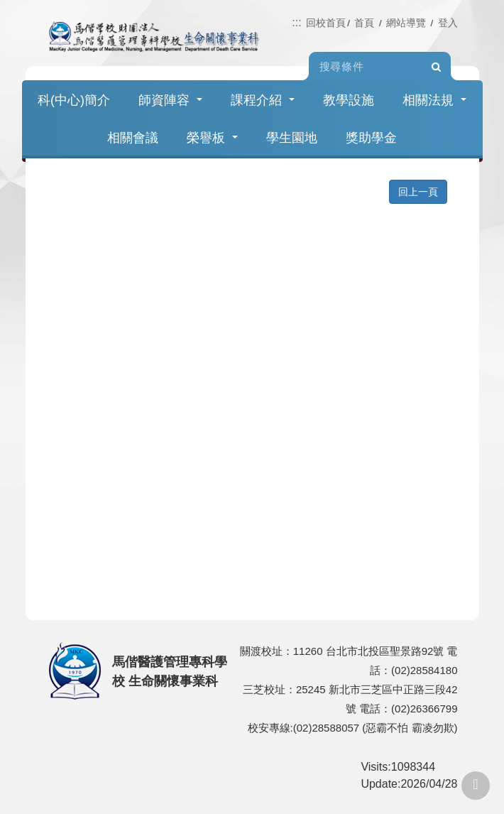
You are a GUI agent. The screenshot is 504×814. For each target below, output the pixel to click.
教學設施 (349, 100)
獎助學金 (371, 138)
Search (437, 67)
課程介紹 (263, 100)
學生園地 (292, 138)
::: (296, 22)
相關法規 (434, 100)
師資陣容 (170, 100)
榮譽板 (212, 138)
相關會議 (133, 138)
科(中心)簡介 (74, 100)
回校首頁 (326, 23)
